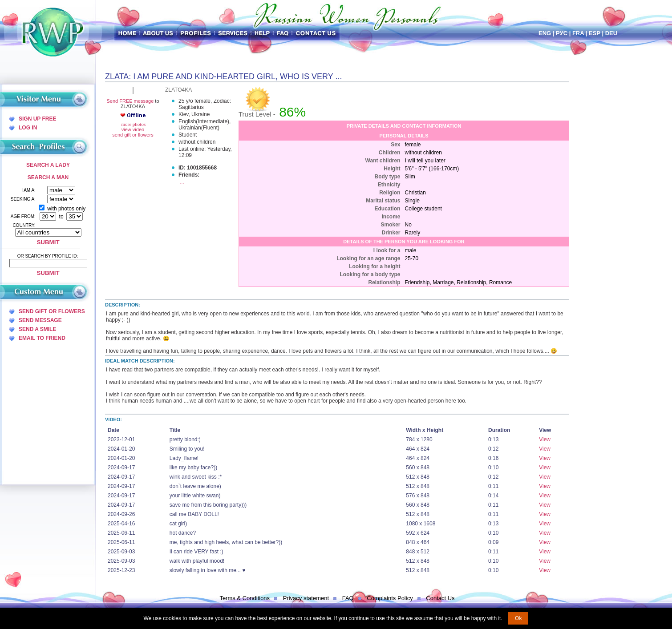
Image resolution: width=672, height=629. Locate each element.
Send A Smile (37, 329)
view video (133, 129)
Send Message (40, 320)
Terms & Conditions (245, 598)
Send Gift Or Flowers (52, 311)
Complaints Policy (390, 598)
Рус (562, 33)
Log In (28, 128)
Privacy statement (306, 598)
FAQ (348, 598)
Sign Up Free (37, 119)
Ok (518, 618)
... (182, 182)
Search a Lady (48, 165)
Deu (611, 33)
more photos (133, 124)
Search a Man (48, 177)
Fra (578, 33)
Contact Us (440, 598)
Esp (595, 33)
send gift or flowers (133, 135)
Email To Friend (42, 338)
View (545, 439)
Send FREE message (130, 101)
